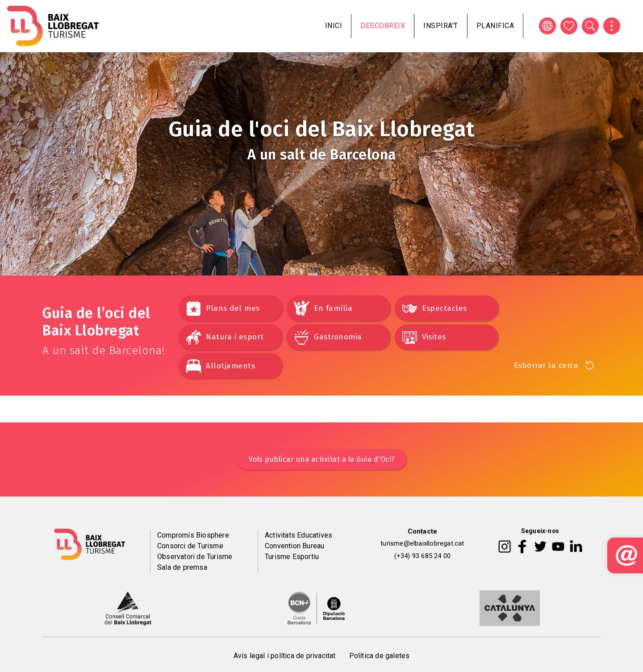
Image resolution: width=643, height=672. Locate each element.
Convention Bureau (294, 546)
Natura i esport (235, 337)
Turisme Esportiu (292, 557)
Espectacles (445, 308)
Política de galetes (380, 656)
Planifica (495, 26)
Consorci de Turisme (190, 546)
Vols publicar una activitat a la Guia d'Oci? (322, 459)
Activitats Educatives (299, 535)
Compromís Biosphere (193, 535)
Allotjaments (230, 366)
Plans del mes (233, 308)
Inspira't (441, 26)
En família (333, 308)
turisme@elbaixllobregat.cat (422, 543)
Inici (334, 26)
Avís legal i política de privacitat (285, 656)
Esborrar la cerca (546, 365)
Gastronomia (338, 337)
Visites (434, 337)
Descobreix (383, 26)
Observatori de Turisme (195, 557)
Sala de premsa (182, 567)
